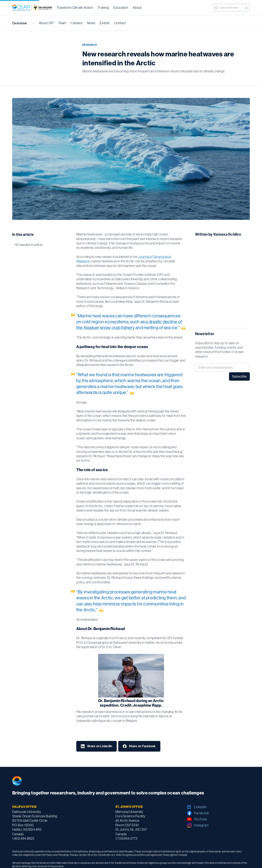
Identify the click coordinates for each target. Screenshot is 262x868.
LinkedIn (200, 807)
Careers (77, 23)
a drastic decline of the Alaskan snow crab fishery (129, 325)
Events (105, 23)
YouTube (201, 819)
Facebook (201, 813)
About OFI (46, 23)
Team (62, 23)
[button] (75, 8)
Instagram (201, 825)
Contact (120, 23)
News (91, 23)
